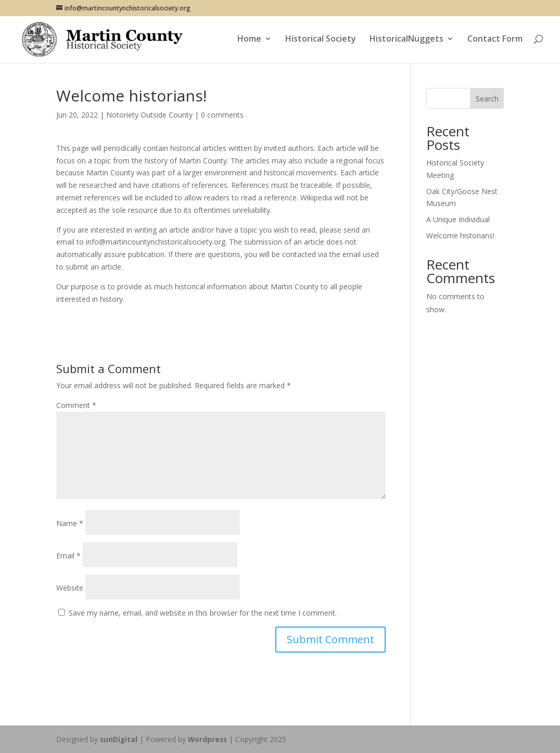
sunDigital (119, 739)
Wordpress (209, 739)
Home (249, 41)
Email (68, 556)
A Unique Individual (458, 219)
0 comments (222, 115)
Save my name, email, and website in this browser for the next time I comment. (203, 613)
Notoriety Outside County (149, 115)
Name (70, 523)
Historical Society (321, 41)
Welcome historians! (460, 235)
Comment (76, 405)
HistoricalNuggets (406, 41)
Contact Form (495, 41)
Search (487, 99)
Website (70, 588)
